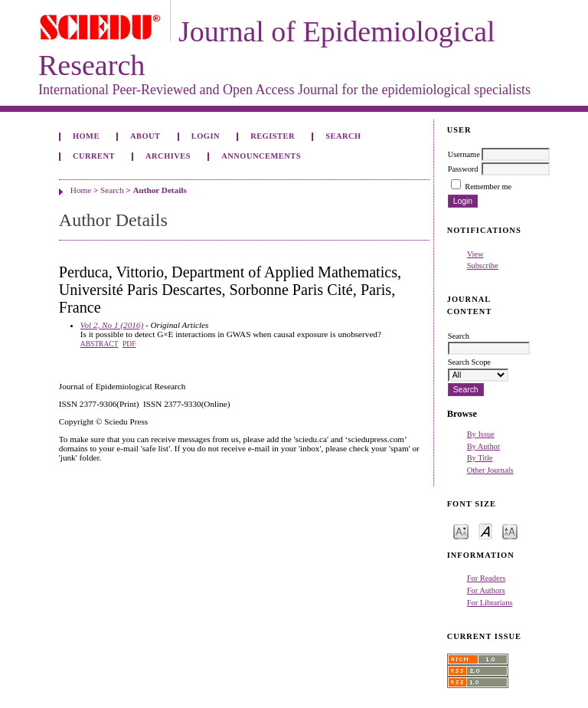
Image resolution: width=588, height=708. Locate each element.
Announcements (261, 156)
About (145, 136)
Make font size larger (510, 531)
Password (463, 169)
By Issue (481, 434)
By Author (484, 446)
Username (464, 154)
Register (273, 136)
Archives (168, 156)
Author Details (159, 190)
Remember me (488, 187)
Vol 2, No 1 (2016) (112, 325)
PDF (129, 344)
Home (86, 136)
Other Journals (490, 470)
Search (343, 136)
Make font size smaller (461, 531)
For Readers (487, 578)
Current (94, 156)
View (475, 254)
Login (206, 136)
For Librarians (490, 603)
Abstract (100, 344)
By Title (480, 458)
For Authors (486, 590)
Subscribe (483, 265)
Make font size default (485, 531)
